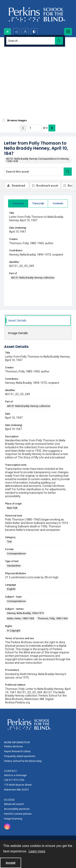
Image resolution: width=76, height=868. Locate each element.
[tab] (18, 203)
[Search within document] (68, 172)
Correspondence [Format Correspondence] (16, 554)
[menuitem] (38, 751)
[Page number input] (35, 128)
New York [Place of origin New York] (12, 508)
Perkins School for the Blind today (23, 761)
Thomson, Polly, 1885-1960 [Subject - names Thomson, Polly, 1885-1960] (53, 618)
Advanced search (14, 804)
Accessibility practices (17, 809)
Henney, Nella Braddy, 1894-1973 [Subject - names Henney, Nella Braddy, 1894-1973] (25, 613)
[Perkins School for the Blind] (36, 14)
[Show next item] (52, 128)
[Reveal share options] (16, 32)
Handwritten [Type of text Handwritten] (14, 566)
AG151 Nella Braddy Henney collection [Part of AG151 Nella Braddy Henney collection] (33, 278)
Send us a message (15, 775)
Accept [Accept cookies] (11, 863)
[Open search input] (7, 32)
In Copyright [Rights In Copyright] (14, 631)
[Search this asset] (34, 172)
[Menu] (68, 32)
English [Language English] (11, 589)
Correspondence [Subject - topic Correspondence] (16, 601)
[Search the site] (31, 41)
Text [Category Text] (9, 542)
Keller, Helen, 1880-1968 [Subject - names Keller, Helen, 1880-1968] (21, 618)
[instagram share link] (7, 826)
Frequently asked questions (20, 756)
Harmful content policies (18, 814)
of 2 (45, 128)
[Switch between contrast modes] (34, 32)
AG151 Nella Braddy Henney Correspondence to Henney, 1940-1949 (38, 160)
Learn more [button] (37, 851)
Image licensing (13, 819)
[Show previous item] (23, 128)
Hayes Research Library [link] (17, 751)
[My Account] (25, 32)
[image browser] (15, 120)
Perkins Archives (13, 746)
